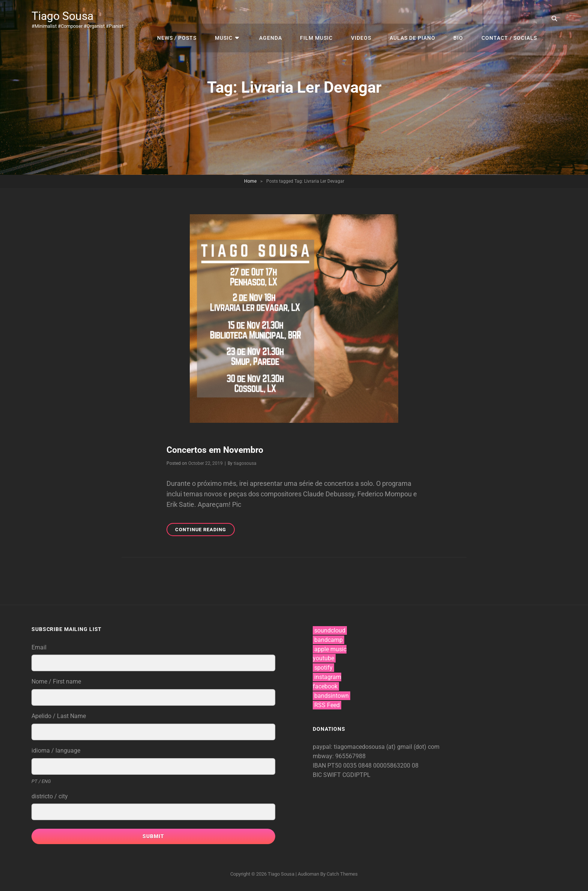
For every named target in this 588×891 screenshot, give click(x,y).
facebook (325, 686)
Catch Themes (342, 874)
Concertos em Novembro (218, 450)
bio (461, 19)
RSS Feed (327, 705)
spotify (323, 668)
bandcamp (328, 639)
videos (367, 19)
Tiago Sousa (65, 16)
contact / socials (510, 19)
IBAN (320, 765)
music (236, 19)
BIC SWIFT (328, 775)
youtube (323, 658)
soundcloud (330, 630)
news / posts (191, 19)
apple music (330, 649)
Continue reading (205, 530)
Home (250, 181)
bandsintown (331, 695)
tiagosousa (245, 463)
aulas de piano (417, 19)
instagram (328, 677)
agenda (280, 19)
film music (324, 19)
